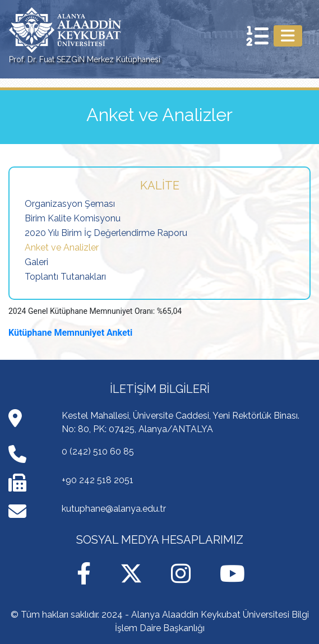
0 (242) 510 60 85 (98, 451)
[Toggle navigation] (288, 36)
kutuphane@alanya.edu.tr (114, 509)
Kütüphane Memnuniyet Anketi (70, 333)
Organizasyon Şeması (70, 204)
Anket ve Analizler (62, 247)
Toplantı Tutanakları (65, 277)
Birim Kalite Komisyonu (73, 218)
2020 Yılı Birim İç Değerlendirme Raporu (106, 233)
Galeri (36, 262)
